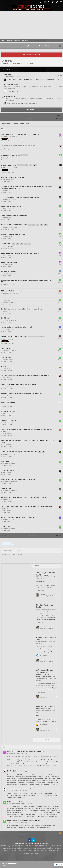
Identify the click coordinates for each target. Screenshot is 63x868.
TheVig (5, 158)
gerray (4, 387)
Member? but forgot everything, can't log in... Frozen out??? (30, 46)
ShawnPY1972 (7, 236)
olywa (4, 434)
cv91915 (5, 246)
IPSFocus (25, 844)
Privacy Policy (38, 844)
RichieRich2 (6, 136)
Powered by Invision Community (32, 854)
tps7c (37, 711)
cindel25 (5, 208)
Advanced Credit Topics (11, 85)
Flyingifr (11, 822)
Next (57, 119)
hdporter (5, 311)
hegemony (5, 148)
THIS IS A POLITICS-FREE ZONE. (31, 55)
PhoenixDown (6, 320)
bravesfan (5, 360)
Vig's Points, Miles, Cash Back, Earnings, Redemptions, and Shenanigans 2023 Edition (46, 673)
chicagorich (6, 293)
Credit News (7, 75)
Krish (4, 445)
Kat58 (4, 329)
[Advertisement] (31, 25)
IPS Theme (18, 844)
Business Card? (11, 91)
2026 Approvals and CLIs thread (16, 802)
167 (42, 337)
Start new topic (31, 110)
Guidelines (3, 866)
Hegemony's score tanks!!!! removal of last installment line (23, 789)
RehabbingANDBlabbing (42, 609)
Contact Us (45, 844)
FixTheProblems (40, 577)
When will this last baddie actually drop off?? (45, 708)
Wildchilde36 (6, 179)
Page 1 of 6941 (31, 119)
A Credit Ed (12, 772)
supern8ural (12, 804)
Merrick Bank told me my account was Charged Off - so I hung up (25, 751)
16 (35, 165)
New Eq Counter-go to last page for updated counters (21, 103)
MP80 (38, 641)
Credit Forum (39, 611)
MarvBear (43, 596)
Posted (21, 753)
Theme (31, 844)
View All (47, 740)
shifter (4, 168)
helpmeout (6, 217)
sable (4, 396)
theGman (5, 273)
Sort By (59, 115)
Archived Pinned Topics (11, 96)
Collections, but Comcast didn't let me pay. (45, 574)
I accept (59, 865)
